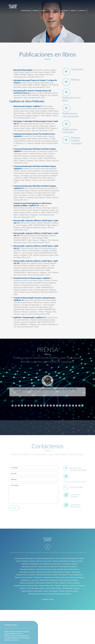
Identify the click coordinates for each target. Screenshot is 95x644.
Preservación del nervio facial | (48, 567)
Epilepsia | (63, 583)
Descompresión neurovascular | (47, 569)
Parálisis (59, 588)
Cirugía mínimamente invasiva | (45, 558)
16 (60, 405)
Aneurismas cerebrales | (27, 583)
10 (41, 405)
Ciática (45, 591)
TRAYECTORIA (26, 11)
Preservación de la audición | (68, 567)
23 (82, 405)
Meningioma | (35, 564)
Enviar (13, 508)
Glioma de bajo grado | (63, 577)
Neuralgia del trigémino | (28, 569)
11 (44, 405)
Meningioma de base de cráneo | (51, 564)
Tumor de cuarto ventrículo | (24, 577)
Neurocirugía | (20, 558)
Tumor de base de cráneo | (76, 558)
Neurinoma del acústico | (30, 567)
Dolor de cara (50, 586)
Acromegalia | (72, 561)
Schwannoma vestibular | (70, 564)
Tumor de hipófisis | (23, 561)
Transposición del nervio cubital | (47, 575)
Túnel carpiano (53, 591)
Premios (75, 80)
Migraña (41, 586)
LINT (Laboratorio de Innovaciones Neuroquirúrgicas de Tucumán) (50, 594)
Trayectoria (77, 69)
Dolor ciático (38, 591)
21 (76, 405)
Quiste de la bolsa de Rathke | (69, 580)
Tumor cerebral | (61, 558)
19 (70, 405)
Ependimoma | (38, 577)
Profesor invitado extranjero (77, 140)
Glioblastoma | (25, 580)
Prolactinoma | (26, 564)
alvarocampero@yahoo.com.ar (77, 481)
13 (51, 405)
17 (63, 405)
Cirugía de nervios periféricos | (26, 575)
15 (57, 405)
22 (79, 405)
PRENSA (36, 11)
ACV (29, 588)
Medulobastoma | (49, 577)
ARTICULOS (55, 11)
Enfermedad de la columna (71, 588)
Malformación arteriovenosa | (49, 580)
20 (73, 405)
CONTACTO (82, 11)
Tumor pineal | (63, 575)
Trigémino (58, 586)
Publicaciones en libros (71, 99)
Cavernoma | (35, 580)
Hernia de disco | (74, 569)
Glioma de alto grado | (78, 577)
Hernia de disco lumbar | (44, 572)
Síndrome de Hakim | (53, 583)
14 (54, 405)
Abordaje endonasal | (36, 561)
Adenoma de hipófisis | (60, 561)
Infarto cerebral (50, 588)
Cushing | (80, 561)
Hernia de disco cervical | (27, 572)
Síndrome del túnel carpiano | (62, 572)
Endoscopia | (48, 561)
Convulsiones (73, 586)
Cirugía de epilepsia (73, 583)
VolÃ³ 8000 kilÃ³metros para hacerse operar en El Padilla (45, 388)
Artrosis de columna (72, 591)
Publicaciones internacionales (71, 115)
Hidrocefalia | (76, 572)
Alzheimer (23, 588)
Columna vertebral (27, 591)
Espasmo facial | (63, 569)
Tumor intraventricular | (76, 575)
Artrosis (62, 591)
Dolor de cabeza (33, 586)
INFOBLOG (65, 11)
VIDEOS (73, 11)
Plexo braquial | (40, 583)
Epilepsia (65, 586)
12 (47, 405)
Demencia (82, 586)
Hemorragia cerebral (38, 588)
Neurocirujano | (30, 558)
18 (67, 405)
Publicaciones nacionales (70, 131)
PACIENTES (45, 11)
